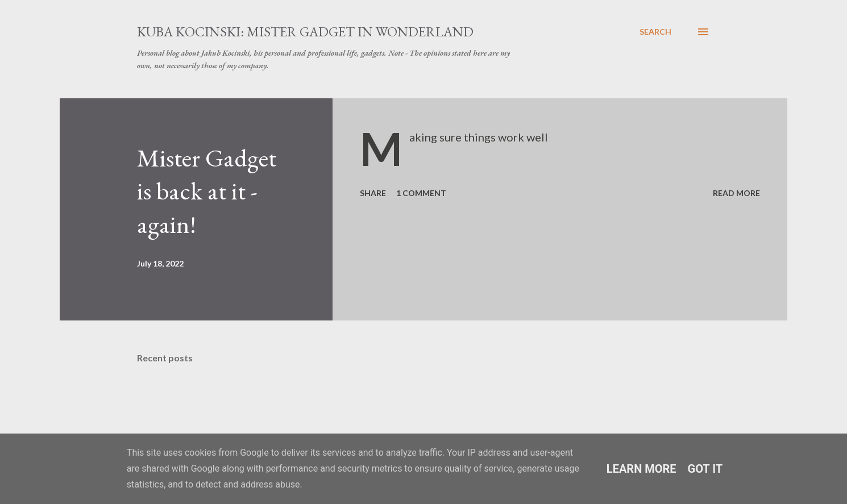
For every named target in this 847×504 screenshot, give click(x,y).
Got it (705, 469)
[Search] (655, 32)
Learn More (642, 469)
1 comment (421, 193)
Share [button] (373, 193)
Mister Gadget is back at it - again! (207, 191)
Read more (736, 193)
